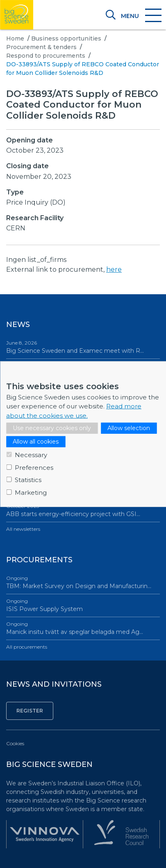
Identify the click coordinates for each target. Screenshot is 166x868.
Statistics (28, 480)
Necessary (31, 455)
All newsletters (23, 529)
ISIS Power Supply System (83, 605)
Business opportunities (66, 38)
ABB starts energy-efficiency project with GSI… (83, 510)
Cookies (15, 743)
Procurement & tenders (41, 47)
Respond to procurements (46, 56)
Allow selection (129, 428)
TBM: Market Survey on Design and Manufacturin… (83, 582)
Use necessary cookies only (52, 428)
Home (15, 38)
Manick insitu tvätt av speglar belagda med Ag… (83, 628)
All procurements (27, 647)
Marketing (31, 492)
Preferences (34, 467)
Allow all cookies (36, 442)
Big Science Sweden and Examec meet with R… (83, 347)
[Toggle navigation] (141, 16)
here (114, 269)
